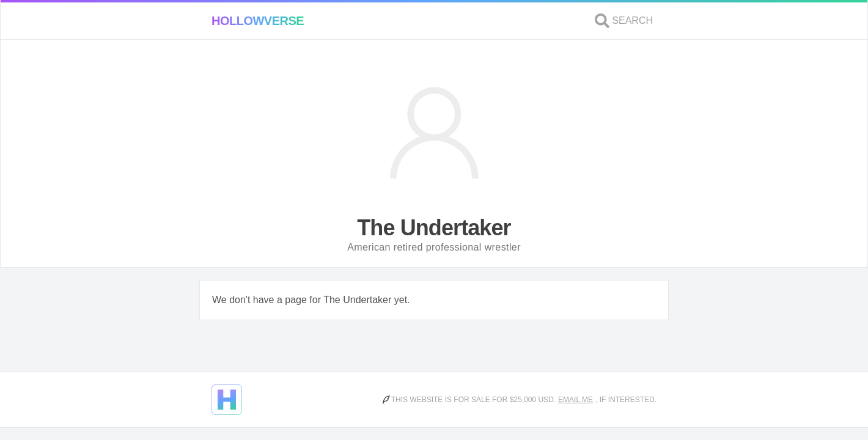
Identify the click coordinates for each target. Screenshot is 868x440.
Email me (576, 400)
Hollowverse (258, 21)
